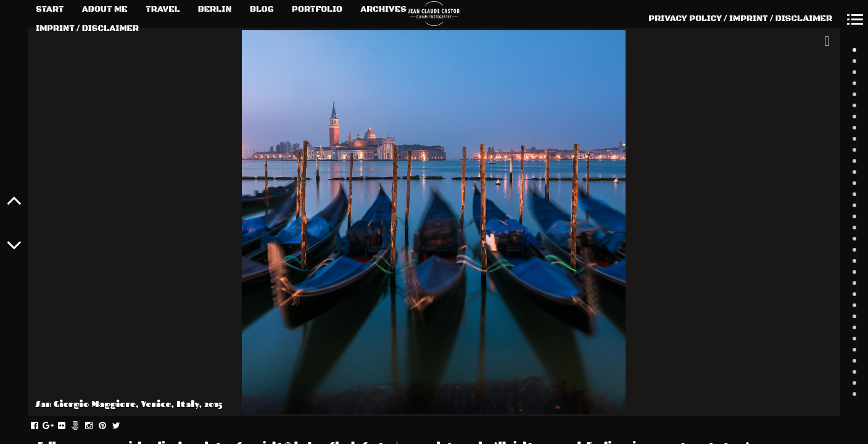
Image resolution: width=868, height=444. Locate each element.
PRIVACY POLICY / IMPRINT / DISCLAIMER (740, 18)
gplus (55, 426)
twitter (122, 426)
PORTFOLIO (317, 9)
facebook (41, 426)
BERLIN (215, 9)
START (50, 9)
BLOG (262, 9)
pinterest (109, 426)
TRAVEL (163, 9)
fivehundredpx (82, 426)
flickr (68, 426)
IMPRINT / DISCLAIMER (87, 28)
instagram (95, 426)
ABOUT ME (105, 9)
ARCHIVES (383, 9)
